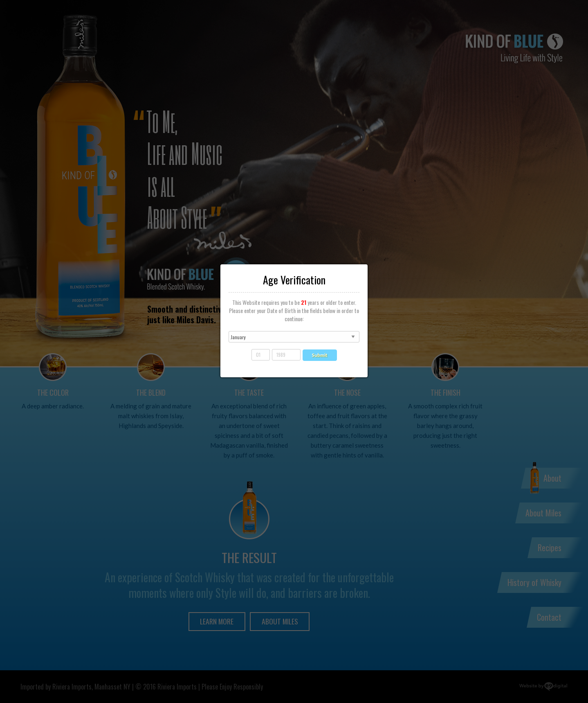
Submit (320, 355)
